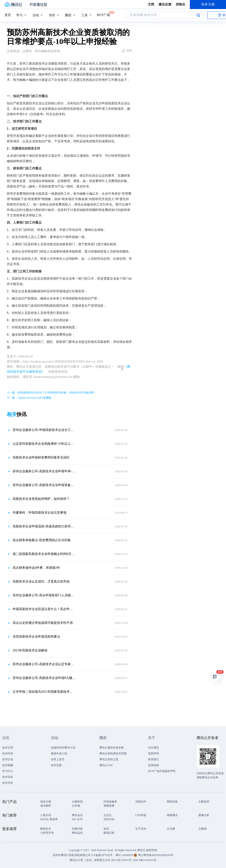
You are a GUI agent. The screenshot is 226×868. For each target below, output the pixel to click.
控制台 (181, 4)
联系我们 (153, 759)
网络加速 (172, 802)
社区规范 (153, 748)
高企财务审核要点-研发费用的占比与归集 (42, 540)
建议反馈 (165, 4)
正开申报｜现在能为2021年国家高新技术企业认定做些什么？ (44, 692)
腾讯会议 (77, 815)
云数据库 (204, 802)
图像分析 (204, 815)
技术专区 (8, 783)
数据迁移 (109, 833)
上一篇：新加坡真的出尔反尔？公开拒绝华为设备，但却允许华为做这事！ (52, 393)
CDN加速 (141, 815)
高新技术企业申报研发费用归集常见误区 (41, 457)
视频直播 (109, 806)
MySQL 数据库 (49, 819)
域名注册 (46, 802)
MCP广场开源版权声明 (162, 771)
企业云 (108, 815)
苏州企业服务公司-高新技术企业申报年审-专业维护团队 (44, 471)
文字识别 (141, 829)
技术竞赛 (56, 765)
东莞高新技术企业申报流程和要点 (36, 637)
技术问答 (8, 753)
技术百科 (8, 777)
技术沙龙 (8, 759)
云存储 (76, 806)
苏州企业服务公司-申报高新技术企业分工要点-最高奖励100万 (44, 430)
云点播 (171, 829)
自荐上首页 (58, 759)
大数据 (202, 829)
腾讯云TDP (106, 765)
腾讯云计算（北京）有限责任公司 (90, 860)
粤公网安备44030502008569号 (156, 855)
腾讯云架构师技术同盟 (113, 753)
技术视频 (8, 765)
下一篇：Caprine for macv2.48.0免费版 (29, 398)
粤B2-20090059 (125, 855)
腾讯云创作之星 (109, 759)
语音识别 (109, 819)
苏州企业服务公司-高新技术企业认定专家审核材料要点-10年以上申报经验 (44, 664)
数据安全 (46, 829)
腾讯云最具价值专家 (112, 748)
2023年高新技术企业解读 (30, 650)
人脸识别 (46, 815)
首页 (8, 15)
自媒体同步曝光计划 (63, 748)
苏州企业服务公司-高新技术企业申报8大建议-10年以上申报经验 (44, 678)
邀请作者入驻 (59, 753)
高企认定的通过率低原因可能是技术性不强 (43, 623)
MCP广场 (103, 15)
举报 (127, 51)
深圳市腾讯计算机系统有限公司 (72, 855)
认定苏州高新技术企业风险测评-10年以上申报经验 (44, 444)
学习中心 (8, 771)
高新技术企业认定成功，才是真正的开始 (41, 581)
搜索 (198, 15)
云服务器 (77, 802)
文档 (151, 4)
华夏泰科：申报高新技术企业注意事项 (40, 513)
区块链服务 (110, 802)
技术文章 (8, 748)
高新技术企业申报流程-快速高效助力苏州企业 (44, 526)
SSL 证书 (77, 819)
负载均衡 (77, 829)
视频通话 (172, 815)
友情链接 (153, 765)
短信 (106, 829)
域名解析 (46, 806)
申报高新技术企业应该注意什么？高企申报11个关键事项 (44, 609)
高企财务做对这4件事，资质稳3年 (36, 568)
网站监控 (77, 833)
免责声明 (153, 753)
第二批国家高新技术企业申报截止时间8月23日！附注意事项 (44, 554)
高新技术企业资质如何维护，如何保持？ (41, 499)
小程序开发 (47, 833)
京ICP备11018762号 (145, 860)
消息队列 (141, 802)
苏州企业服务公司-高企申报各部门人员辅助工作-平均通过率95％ (44, 595)
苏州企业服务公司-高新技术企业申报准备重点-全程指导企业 (44, 485)
